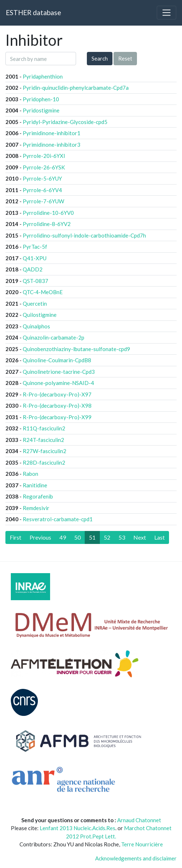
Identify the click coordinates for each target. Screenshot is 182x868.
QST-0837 (35, 281)
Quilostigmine (40, 315)
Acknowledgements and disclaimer (136, 858)
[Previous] (40, 537)
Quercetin (35, 304)
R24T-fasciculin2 (43, 440)
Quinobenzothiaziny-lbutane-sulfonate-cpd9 (76, 349)
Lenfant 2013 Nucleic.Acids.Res (77, 828)
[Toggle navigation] (167, 13)
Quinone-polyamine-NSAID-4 (58, 383)
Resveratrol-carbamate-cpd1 (58, 519)
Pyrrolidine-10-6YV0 (48, 213)
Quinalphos (36, 326)
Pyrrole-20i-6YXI (44, 156)
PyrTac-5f (35, 247)
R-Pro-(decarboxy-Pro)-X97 (57, 394)
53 (122, 537)
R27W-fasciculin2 (45, 451)
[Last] (159, 537)
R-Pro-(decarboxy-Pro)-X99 (57, 417)
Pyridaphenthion (43, 76)
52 (107, 537)
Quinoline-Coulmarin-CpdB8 (57, 360)
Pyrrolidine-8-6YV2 (47, 224)
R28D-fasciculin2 (44, 462)
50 (77, 537)
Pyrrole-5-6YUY (42, 178)
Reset (125, 58)
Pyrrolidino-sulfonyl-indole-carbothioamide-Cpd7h (84, 235)
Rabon (30, 474)
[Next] (140, 537)
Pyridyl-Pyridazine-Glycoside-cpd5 (65, 122)
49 (63, 537)
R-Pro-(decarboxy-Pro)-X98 (57, 406)
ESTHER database (33, 12)
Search (100, 58)
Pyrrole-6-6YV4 (42, 190)
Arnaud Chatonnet (139, 820)
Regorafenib (38, 496)
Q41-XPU (35, 258)
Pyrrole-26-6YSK (44, 167)
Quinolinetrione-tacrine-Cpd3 (59, 372)
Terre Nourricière (142, 844)
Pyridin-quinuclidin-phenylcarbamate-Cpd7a (76, 88)
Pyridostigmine (41, 110)
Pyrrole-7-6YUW (43, 201)
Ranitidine (35, 485)
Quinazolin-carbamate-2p (54, 337)
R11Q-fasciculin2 (44, 428)
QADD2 (33, 269)
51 (92, 537)
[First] (15, 537)
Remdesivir (36, 508)
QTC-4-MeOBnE (43, 292)
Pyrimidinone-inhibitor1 (52, 133)
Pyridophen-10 (41, 99)
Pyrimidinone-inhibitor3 (52, 145)
